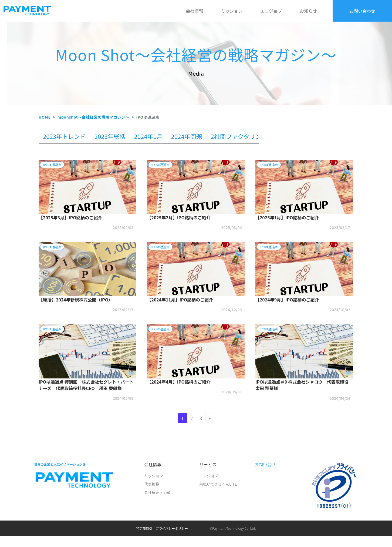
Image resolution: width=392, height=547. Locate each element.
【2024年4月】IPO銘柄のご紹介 (179, 382)
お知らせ (308, 11)
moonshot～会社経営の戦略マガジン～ (94, 117)
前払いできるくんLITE (218, 484)
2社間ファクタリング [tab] (239, 136)
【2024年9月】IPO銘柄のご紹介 (287, 300)
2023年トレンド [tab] (64, 136)
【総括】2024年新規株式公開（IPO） (76, 300)
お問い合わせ (362, 11)
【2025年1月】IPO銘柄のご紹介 (287, 217)
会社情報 (194, 11)
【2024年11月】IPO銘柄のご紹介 (180, 300)
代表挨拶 (152, 484)
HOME (45, 117)
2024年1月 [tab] (148, 136)
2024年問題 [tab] (187, 136)
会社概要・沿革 (157, 492)
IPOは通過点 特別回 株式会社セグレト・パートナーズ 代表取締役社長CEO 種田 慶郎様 (86, 385)
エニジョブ (271, 11)
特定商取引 (144, 528)
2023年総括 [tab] (110, 136)
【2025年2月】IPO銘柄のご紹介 (179, 217)
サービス (208, 464)
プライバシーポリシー (172, 528)
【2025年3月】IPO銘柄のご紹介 (70, 217)
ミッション (232, 11)
